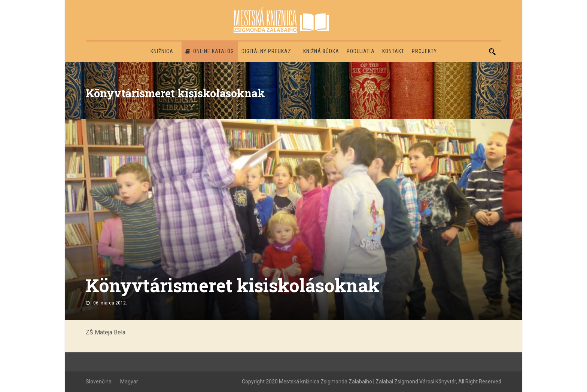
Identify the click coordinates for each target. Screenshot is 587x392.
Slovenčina (99, 382)
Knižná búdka (321, 51)
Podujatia (361, 51)
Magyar (129, 382)
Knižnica (162, 51)
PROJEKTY (424, 51)
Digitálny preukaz (266, 51)
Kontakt (393, 51)
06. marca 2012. (110, 303)
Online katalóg (210, 51)
